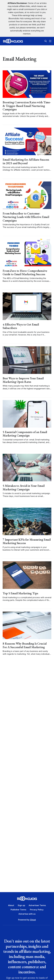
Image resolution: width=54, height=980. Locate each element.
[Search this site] (46, 41)
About (11, 905)
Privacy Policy (37, 910)
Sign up (21, 905)
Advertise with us (27, 914)
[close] (51, 18)
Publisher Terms (18, 910)
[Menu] (50, 41)
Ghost (33, 920)
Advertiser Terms (37, 905)
